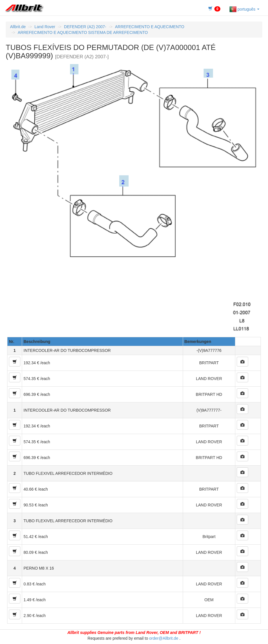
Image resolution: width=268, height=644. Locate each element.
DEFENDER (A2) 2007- (85, 27)
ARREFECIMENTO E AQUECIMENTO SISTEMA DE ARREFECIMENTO (83, 32)
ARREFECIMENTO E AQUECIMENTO (150, 27)
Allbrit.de (18, 27)
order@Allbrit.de (164, 638)
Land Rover (45, 27)
